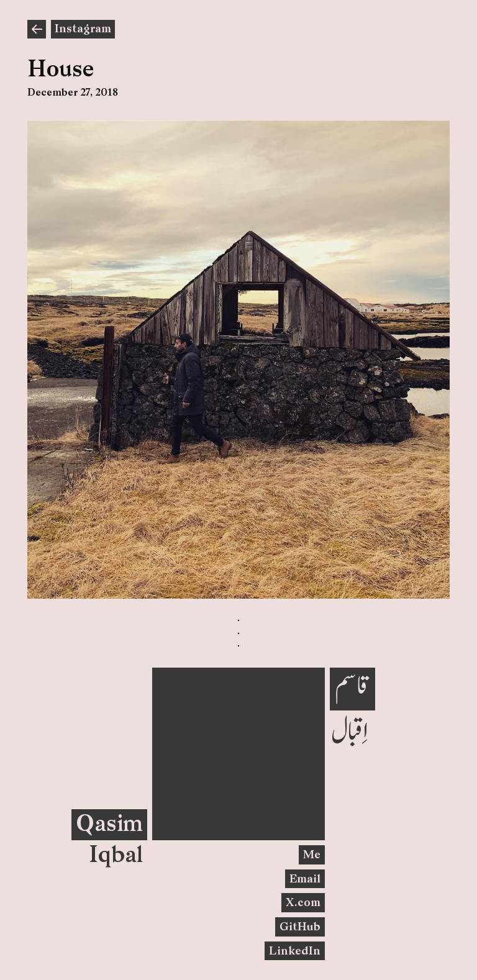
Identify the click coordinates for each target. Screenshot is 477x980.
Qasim (109, 825)
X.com (303, 903)
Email (305, 880)
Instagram (83, 29)
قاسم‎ (353, 686)
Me (312, 855)
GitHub (300, 928)
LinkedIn (295, 952)
